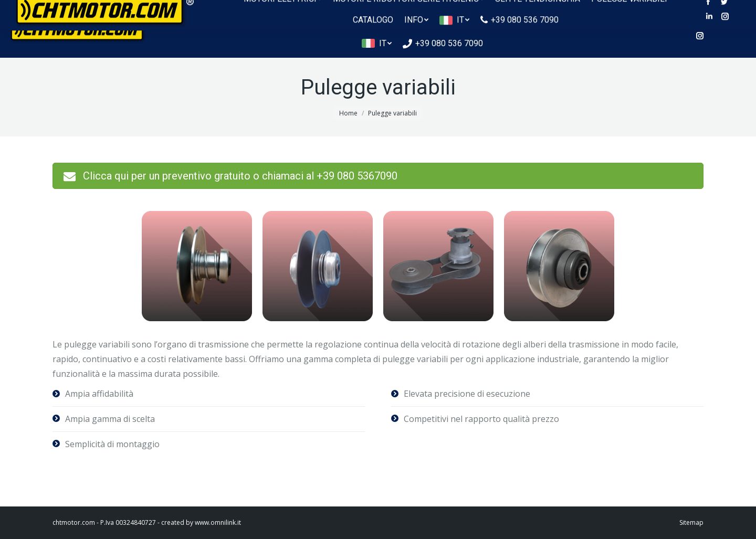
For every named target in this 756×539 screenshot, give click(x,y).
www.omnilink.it (218, 522)
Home (348, 113)
